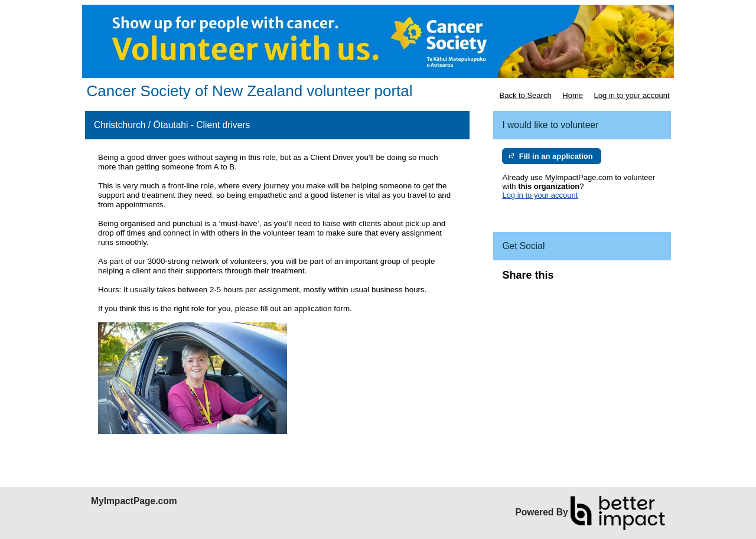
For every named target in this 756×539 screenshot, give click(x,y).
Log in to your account (632, 95)
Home (573, 95)
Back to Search (525, 95)
